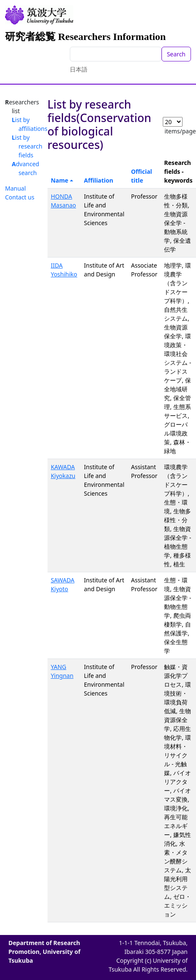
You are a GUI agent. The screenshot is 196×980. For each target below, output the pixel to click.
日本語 (79, 69)
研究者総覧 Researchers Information (85, 37)
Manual (15, 188)
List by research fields (27, 146)
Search (176, 54)
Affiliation (99, 180)
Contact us (20, 197)
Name (60, 180)
